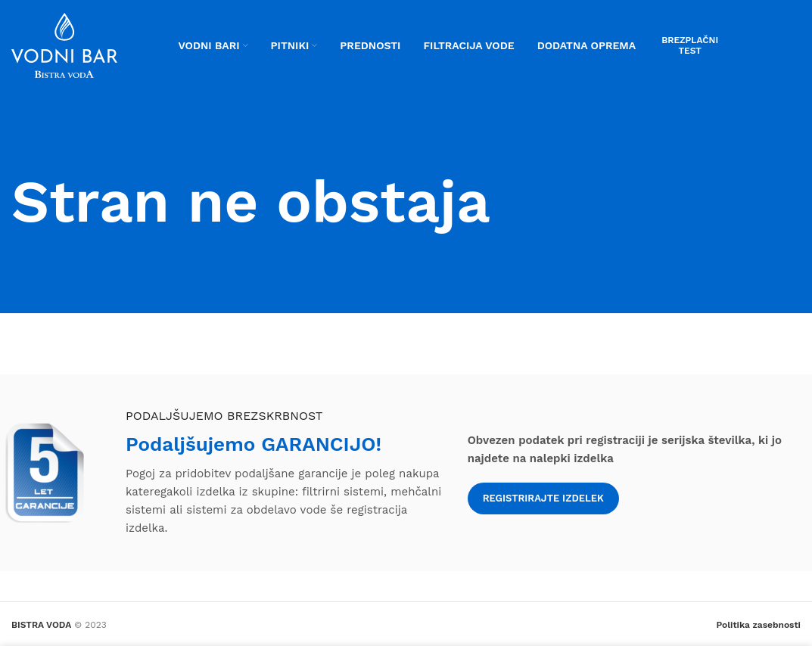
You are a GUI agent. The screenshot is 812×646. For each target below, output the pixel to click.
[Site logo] (64, 45)
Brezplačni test (690, 45)
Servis (772, 45)
